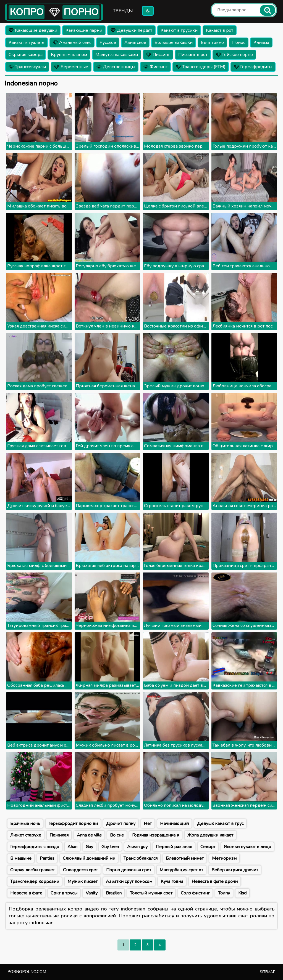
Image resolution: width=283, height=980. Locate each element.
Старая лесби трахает (32, 870)
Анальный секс (72, 42)
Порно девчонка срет (129, 870)
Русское (108, 42)
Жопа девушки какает (210, 835)
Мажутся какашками (117, 55)
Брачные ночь (25, 824)
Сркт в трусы (64, 893)
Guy (89, 847)
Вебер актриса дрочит (235, 870)
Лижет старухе (26, 835)
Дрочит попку (121, 824)
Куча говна (172, 882)
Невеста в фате (26, 893)
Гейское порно (234, 55)
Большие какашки (174, 42)
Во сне (117, 835)
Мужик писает (82, 882)
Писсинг (158, 55)
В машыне (21, 858)
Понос (239, 42)
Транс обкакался (141, 858)
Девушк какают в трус (220, 824)
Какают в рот (220, 30)
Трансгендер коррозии (35, 882)
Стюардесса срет (80, 870)
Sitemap (268, 972)
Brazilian (114, 893)
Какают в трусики (179, 30)
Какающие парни (84, 30)
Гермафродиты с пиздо (35, 847)
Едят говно (212, 42)
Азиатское (135, 42)
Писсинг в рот (193, 55)
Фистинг (155, 67)
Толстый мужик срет (151, 893)
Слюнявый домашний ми (89, 858)
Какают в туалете (27, 42)
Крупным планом (69, 55)
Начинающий (174, 824)
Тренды (123, 11)
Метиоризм (224, 858)
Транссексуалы (27, 67)
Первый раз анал (174, 847)
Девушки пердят (131, 30)
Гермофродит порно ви (73, 824)
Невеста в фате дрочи (215, 882)
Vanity (92, 893)
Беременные (71, 67)
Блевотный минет (185, 858)
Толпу (224, 893)
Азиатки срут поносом (129, 882)
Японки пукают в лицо (247, 847)
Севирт (208, 847)
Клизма (261, 42)
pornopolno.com (27, 972)
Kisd (242, 893)
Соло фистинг (195, 893)
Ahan (72, 847)
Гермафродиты (253, 67)
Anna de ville (89, 835)
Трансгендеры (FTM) (201, 67)
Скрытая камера (26, 55)
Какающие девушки (33, 30)
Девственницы (116, 67)
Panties (47, 858)
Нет (148, 824)
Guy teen (110, 847)
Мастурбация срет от (181, 870)
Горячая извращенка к (156, 835)
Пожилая (59, 835)
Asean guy (137, 847)
